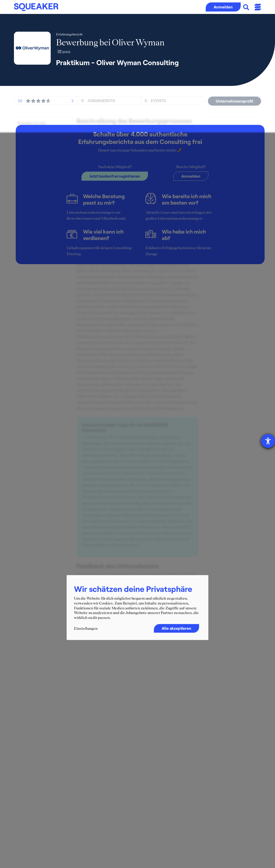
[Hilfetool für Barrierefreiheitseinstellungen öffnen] (268, 441)
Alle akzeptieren (176, 628)
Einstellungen (86, 629)
